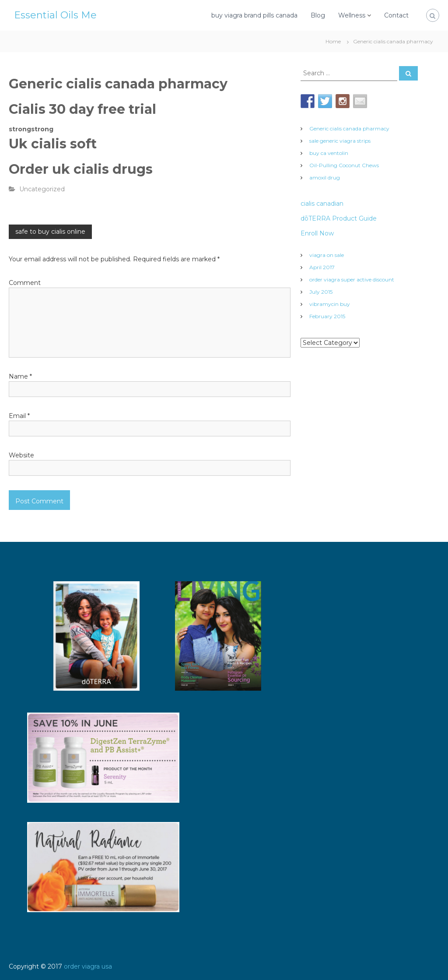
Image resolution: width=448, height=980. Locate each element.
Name (20, 376)
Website (21, 455)
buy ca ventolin (329, 153)
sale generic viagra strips (340, 141)
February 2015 (327, 316)
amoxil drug (325, 177)
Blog (318, 15)
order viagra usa (88, 966)
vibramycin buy (330, 304)
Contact (396, 15)
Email (19, 416)
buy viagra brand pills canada (254, 15)
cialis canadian (322, 204)
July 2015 (321, 292)
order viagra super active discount (352, 279)
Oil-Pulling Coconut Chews (344, 165)
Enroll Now (317, 233)
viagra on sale (327, 255)
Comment (25, 283)
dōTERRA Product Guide (339, 218)
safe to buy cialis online (50, 232)
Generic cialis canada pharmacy (349, 128)
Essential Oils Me (55, 15)
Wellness (352, 15)
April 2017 (322, 267)
